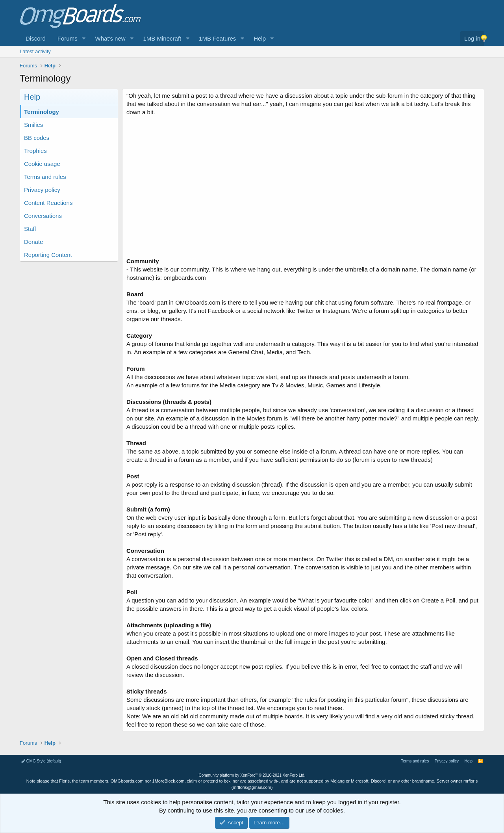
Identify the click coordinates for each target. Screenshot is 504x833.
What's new (110, 38)
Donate (33, 242)
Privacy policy (42, 190)
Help (260, 38)
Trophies (35, 151)
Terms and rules (45, 177)
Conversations (43, 216)
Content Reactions (48, 203)
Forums (68, 38)
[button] (84, 38)
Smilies (33, 125)
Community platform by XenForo (252, 775)
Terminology (42, 112)
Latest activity (35, 51)
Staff (30, 229)
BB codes (37, 138)
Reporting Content (48, 255)
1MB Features (217, 38)
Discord (36, 38)
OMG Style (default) (41, 761)
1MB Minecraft (162, 38)
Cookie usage (42, 164)
